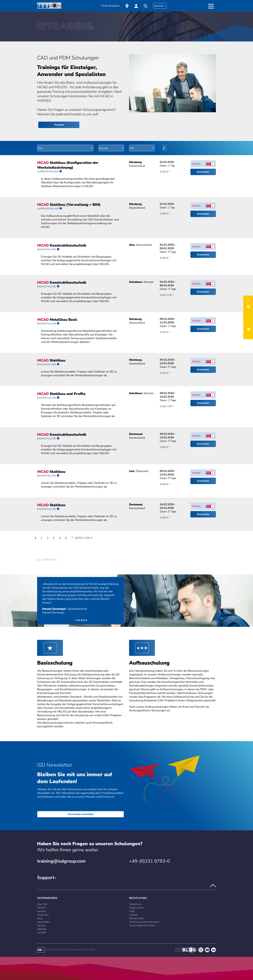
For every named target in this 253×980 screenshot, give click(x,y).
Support (46, 878)
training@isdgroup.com (61, 861)
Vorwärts (113, 620)
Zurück (46, 620)
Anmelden (203, 172)
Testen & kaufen (110, 6)
